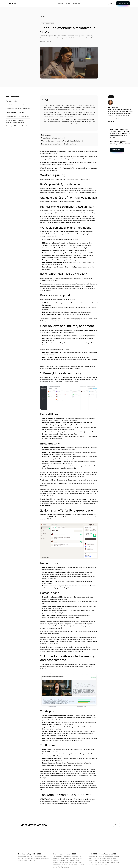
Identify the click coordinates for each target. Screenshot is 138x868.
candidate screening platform (57, 769)
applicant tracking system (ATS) (61, 151)
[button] (119, 3)
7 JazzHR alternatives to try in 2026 (53, 138)
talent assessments (61, 771)
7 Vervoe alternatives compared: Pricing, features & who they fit (62, 141)
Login (112, 3)
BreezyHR (43, 378)
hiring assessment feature (77, 257)
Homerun (43, 515)
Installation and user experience (16, 105)
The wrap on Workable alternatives (17, 126)
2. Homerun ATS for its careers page (18, 116)
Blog (116, 825)
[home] (14, 3)
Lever (64, 221)
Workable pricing (12, 101)
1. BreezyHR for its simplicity (16, 113)
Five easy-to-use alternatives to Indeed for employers (59, 144)
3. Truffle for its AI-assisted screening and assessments (15, 121)
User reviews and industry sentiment (18, 109)
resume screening (83, 769)
